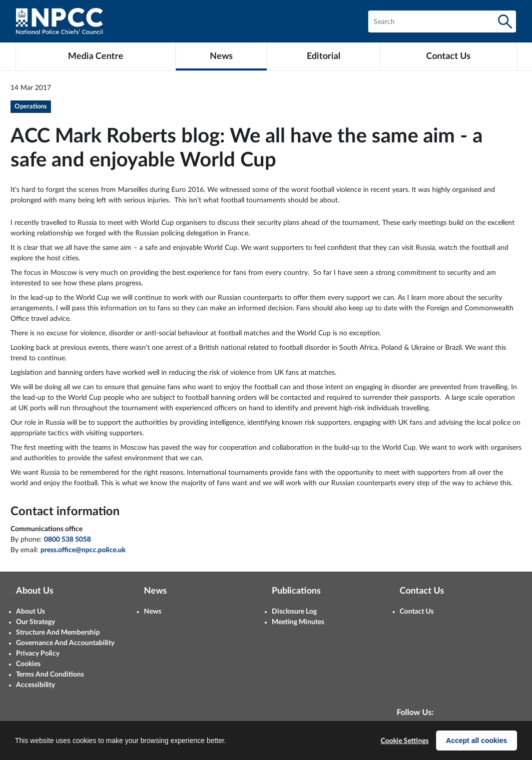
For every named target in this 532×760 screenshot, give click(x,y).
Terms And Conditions (50, 675)
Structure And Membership (58, 633)
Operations (31, 107)
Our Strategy (35, 622)
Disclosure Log (294, 612)
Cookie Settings (405, 741)
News (153, 612)
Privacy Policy (38, 654)
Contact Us (417, 612)
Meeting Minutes (298, 622)
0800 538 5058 (67, 540)
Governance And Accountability (65, 643)
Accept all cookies (477, 741)
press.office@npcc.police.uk (83, 550)
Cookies (28, 664)
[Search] (505, 21)
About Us (30, 612)
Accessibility (35, 685)
